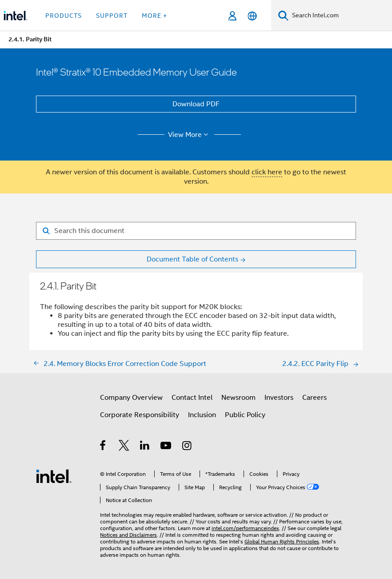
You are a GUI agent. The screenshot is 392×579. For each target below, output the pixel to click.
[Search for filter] (196, 231)
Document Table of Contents (192, 259)
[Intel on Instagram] (187, 447)
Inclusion (202, 415)
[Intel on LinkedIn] (145, 447)
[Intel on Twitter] (124, 447)
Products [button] (64, 16)
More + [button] (154, 16)
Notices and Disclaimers (128, 535)
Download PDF (196, 104)
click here (267, 172)
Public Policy (245, 415)
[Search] (283, 15)
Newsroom (238, 398)
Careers (314, 398)
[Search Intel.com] (340, 16)
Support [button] (112, 16)
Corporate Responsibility (140, 415)
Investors (279, 398)
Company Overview (131, 398)
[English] (252, 16)
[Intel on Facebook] (103, 447)
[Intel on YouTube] (166, 447)
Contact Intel (192, 398)
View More (190, 135)
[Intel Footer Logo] (54, 476)
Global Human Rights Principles (282, 541)
